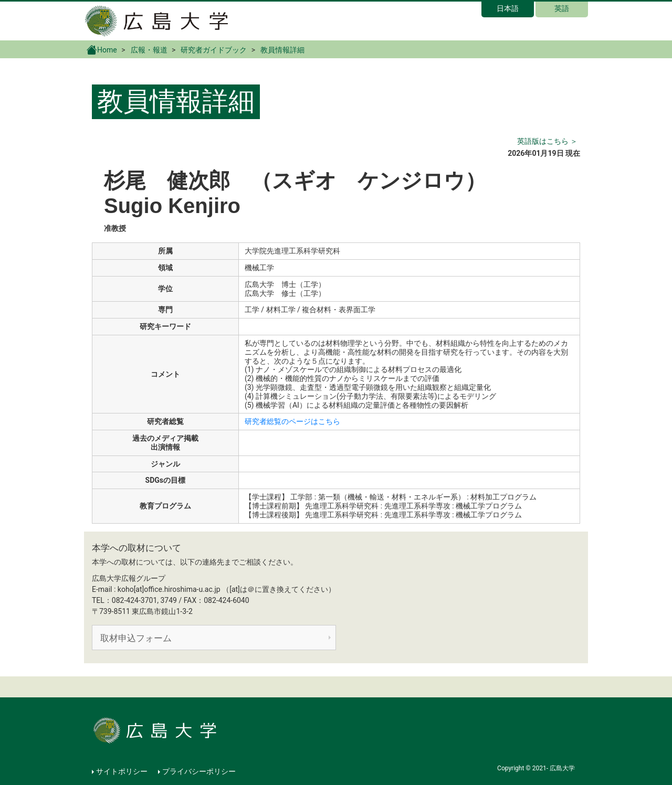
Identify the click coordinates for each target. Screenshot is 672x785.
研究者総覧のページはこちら (292, 421)
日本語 (508, 8)
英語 (562, 8)
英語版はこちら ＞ (547, 141)
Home (102, 49)
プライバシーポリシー (199, 771)
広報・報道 (149, 50)
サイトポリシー (122, 771)
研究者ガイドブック (214, 50)
